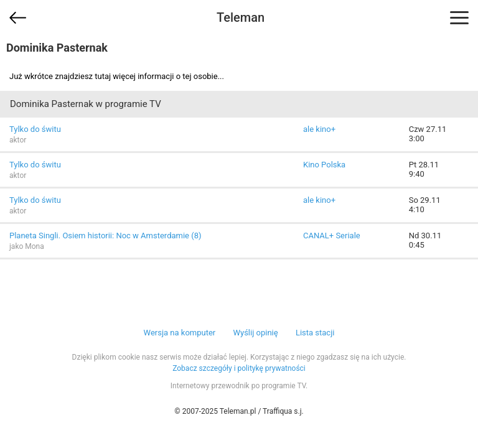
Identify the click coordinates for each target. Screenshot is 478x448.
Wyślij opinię (255, 333)
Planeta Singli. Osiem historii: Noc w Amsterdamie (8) (105, 236)
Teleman (241, 17)
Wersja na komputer (180, 333)
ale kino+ (319, 129)
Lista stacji (315, 333)
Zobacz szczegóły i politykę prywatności (239, 368)
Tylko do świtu (35, 129)
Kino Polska (324, 165)
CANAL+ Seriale (332, 236)
